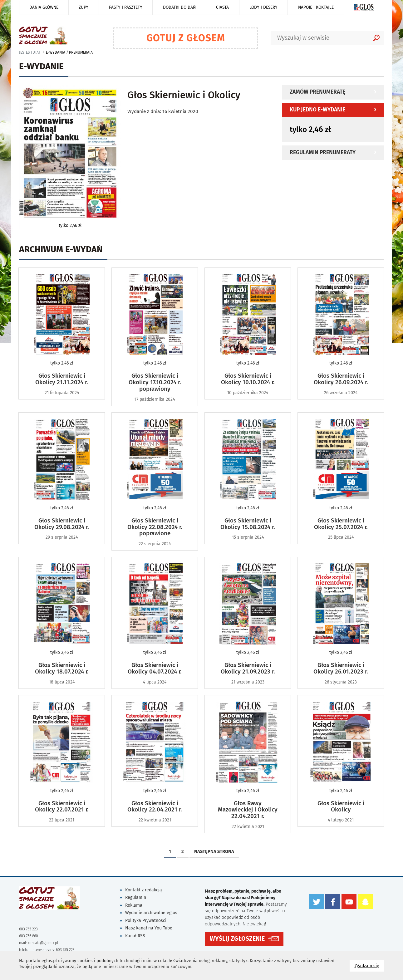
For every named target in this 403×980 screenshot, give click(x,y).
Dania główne (44, 7)
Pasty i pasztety (126, 7)
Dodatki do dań (179, 7)
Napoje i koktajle (316, 7)
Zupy (84, 7)
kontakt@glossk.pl (43, 943)
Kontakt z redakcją (144, 890)
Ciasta (222, 7)
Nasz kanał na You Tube (149, 928)
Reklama (134, 905)
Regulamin (136, 897)
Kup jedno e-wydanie (317, 110)
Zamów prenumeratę (317, 92)
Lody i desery (263, 7)
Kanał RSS (135, 936)
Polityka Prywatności (146, 921)
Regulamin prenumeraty (323, 152)
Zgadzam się (369, 965)
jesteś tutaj (29, 52)
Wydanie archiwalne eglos (151, 913)
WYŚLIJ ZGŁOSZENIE (237, 939)
